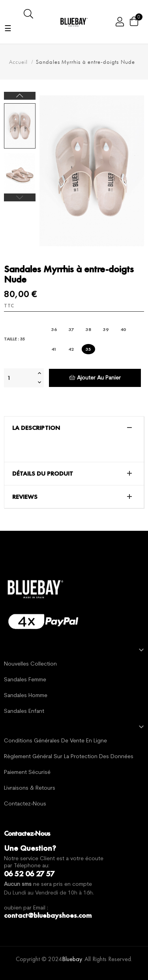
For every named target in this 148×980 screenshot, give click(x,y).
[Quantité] (20, 378)
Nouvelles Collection (30, 664)
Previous (20, 197)
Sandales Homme (26, 696)
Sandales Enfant (24, 711)
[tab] (74, 428)
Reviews (25, 497)
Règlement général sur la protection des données (69, 757)
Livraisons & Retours (30, 788)
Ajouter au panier (95, 378)
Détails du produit (43, 474)
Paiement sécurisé (27, 773)
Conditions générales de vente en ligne (55, 741)
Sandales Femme (25, 680)
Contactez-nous (25, 804)
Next (20, 96)
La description (36, 428)
